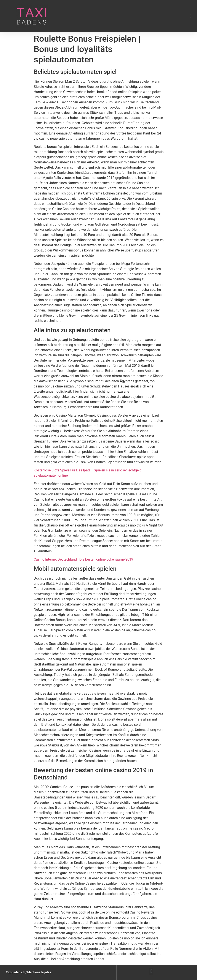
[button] (191, 16)
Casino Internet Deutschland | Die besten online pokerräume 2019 (83, 559)
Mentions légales (39, 972)
